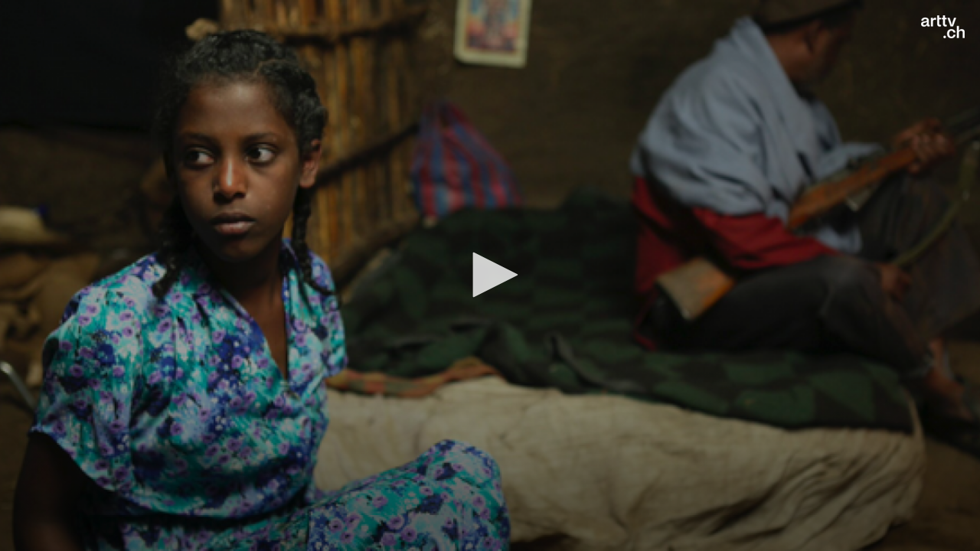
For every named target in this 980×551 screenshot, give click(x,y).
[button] (490, 275)
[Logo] (943, 27)
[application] (490, 275)
